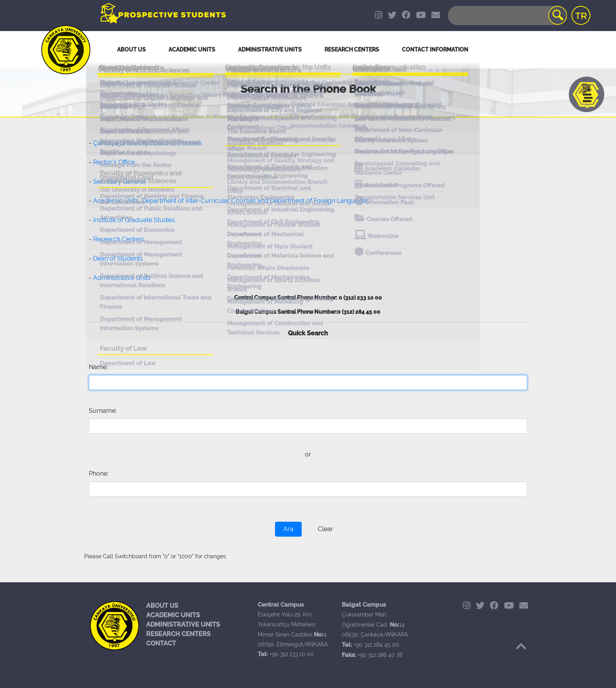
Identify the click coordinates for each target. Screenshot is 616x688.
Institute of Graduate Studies (134, 220)
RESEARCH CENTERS (178, 634)
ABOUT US (162, 606)
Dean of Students (118, 258)
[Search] (507, 16)
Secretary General (119, 181)
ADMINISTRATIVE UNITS (183, 625)
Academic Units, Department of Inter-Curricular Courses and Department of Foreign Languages (231, 201)
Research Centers (119, 239)
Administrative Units (122, 278)
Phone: (99, 474)
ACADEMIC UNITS (173, 615)
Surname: (103, 411)
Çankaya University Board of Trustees (148, 143)
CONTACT (161, 643)
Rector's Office (114, 162)
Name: (98, 367)
